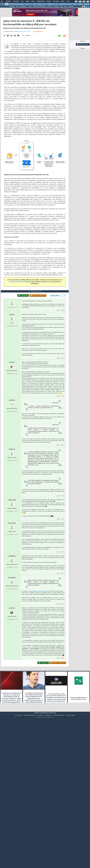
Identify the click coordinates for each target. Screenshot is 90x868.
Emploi (49, 1)
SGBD (70, 4)
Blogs (27, 1)
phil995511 (12, 616)
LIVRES (30, 6)
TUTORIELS (12, 6)
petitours (12, 460)
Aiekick (12, 374)
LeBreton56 (12, 559)
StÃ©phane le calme (25, 51)
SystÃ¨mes (86, 4)
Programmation (63, 4)
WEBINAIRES (23, 6)
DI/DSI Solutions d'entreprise (17, 4)
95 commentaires (38, 51)
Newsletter (41, 1)
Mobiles (80, 4)
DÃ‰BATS (56, 6)
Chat (33, 1)
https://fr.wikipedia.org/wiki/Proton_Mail (38, 651)
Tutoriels (16, 1)
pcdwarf (12, 422)
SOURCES (50, 6)
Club (68, 1)
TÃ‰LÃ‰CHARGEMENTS (39, 6)
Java (45, 4)
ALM (34, 4)
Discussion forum (83, 44)
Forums (8, 1)
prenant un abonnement (17, 302)
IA (31, 4)
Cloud (27, 4)
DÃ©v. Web (51, 4)
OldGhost (12, 509)
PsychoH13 (12, 583)
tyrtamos (12, 667)
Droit (63, 1)
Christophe (12, 637)
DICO (66, 6)
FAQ (22, 1)
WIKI (62, 6)
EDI (56, 4)
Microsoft (40, 4)
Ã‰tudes (56, 1)
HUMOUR (71, 6)
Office (75, 4)
